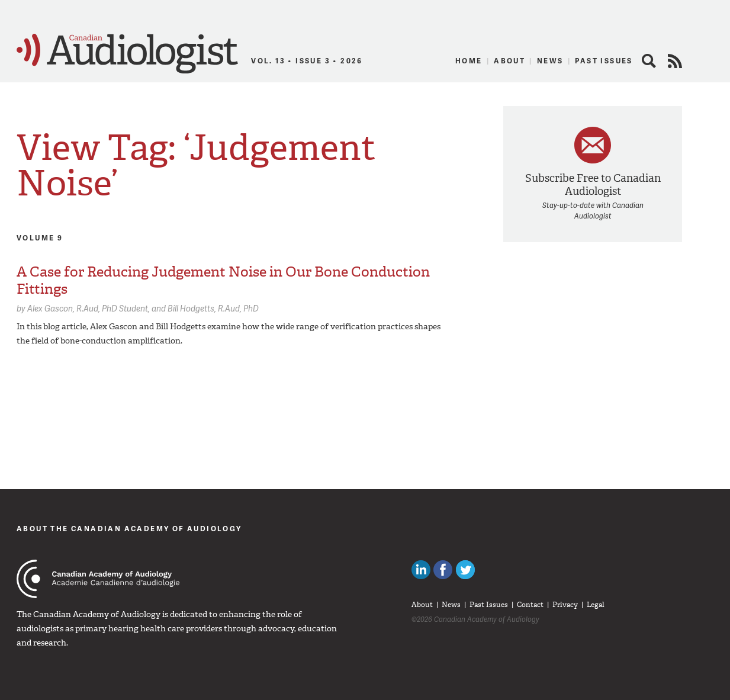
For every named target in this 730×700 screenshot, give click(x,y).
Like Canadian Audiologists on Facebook (443, 570)
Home (469, 61)
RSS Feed (675, 61)
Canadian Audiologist (127, 54)
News (550, 61)
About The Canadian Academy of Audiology (129, 529)
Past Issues (604, 61)
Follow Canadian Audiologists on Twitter (465, 570)
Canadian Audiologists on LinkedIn (421, 570)
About (509, 61)
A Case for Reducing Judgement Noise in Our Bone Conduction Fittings (223, 280)
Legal (596, 605)
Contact (530, 605)
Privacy (565, 605)
